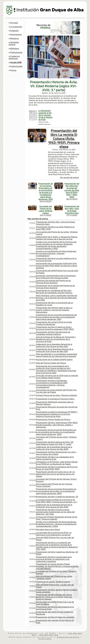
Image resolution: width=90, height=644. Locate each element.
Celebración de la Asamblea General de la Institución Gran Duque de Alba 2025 (54, 448)
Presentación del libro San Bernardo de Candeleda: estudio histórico (53, 333)
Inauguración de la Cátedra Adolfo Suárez (54, 360)
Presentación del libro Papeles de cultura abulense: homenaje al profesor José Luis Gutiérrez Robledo (54, 597)
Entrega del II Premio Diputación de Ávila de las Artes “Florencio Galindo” (57, 518)
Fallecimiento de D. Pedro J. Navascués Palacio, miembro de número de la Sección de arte (57, 238)
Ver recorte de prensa (69, 178)
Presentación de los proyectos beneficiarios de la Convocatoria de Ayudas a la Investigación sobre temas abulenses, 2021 (56, 317)
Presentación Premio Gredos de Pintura (53, 420)
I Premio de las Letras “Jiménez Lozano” (53, 582)
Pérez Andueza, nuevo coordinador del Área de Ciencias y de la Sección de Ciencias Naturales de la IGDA (56, 298)
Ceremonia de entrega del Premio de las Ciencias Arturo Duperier (53, 282)
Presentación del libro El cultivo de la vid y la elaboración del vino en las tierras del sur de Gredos (55, 474)
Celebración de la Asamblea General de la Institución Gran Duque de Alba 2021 (54, 345)
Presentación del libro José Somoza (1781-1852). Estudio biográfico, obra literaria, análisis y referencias (57, 425)
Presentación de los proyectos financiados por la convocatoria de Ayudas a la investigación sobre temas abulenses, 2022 (46, 192)
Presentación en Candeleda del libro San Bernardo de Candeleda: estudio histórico (54, 292)
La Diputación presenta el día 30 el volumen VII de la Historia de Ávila (45, 115)
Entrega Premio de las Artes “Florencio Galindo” (57, 395)
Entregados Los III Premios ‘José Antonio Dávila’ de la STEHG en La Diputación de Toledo (57, 463)
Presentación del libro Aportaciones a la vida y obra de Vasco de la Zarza (56, 453)
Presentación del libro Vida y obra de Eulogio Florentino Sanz (72, 210)
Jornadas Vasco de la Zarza (48, 530)
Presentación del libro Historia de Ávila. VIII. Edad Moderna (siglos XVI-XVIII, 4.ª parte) (55, 443)
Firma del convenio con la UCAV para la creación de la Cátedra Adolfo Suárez (57, 377)
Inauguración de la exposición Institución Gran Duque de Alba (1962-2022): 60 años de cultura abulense (56, 266)
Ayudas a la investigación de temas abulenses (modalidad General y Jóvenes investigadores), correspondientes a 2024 (56, 524)
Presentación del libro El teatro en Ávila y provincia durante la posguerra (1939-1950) (55, 328)
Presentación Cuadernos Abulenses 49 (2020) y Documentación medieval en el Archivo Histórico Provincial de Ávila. (57, 414)
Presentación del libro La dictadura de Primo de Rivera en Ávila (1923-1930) (57, 468)
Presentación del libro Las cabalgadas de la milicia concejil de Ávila (55, 458)
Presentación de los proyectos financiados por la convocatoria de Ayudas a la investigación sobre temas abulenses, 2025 (56, 432)
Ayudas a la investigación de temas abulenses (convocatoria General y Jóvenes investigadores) (56, 254)
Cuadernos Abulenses (14, 57)
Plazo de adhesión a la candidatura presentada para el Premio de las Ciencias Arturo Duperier (56, 355)
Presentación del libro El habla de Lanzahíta (55, 617)
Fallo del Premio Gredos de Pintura (51, 363)
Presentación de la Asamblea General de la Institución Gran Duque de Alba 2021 (55, 350)
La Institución (16, 27)
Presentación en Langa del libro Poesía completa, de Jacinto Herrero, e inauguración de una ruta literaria (57, 566)
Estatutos (14, 31)
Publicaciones (16, 52)
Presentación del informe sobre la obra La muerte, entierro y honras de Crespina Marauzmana (54, 310)
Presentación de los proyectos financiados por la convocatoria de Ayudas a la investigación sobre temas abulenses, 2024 (56, 491)
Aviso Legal (45, 639)
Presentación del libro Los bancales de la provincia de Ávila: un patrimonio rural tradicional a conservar (54, 559)
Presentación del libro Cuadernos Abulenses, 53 (57, 497)
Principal (14, 23)
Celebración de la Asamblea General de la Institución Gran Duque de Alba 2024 (54, 506)
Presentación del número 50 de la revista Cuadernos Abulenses (54, 323)
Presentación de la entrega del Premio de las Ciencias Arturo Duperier (55, 287)
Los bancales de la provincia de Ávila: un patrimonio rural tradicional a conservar (54, 534)
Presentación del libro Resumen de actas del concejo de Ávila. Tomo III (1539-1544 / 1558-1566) (72, 190)
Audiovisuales (16, 66)
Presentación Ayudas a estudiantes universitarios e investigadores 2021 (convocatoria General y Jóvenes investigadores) (52, 384)
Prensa (13, 70)
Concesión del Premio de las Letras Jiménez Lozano (46, 210)
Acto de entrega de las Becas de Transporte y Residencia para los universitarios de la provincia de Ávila (56, 339)
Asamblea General (14, 43)
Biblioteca (15, 49)
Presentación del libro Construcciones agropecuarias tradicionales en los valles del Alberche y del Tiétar (55, 512)
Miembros (14, 38)
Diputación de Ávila (68, 637)
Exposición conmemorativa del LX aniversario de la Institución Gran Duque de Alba (56, 277)
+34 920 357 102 (49, 635)
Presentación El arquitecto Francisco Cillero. (55, 399)
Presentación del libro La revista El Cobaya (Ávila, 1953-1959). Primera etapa (64, 139)
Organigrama (16, 34)
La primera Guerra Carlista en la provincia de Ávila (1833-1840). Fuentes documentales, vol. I (57, 501)
